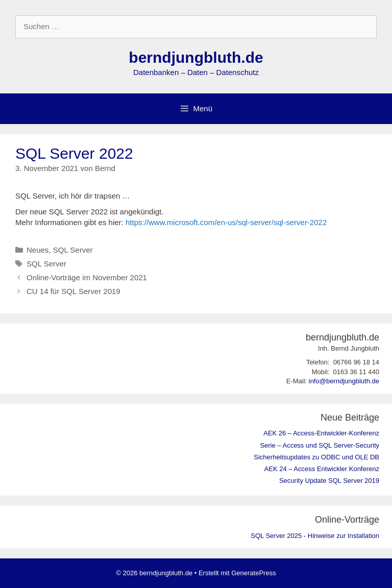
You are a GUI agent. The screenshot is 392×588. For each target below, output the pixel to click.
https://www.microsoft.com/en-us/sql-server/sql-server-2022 (226, 222)
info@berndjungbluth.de (344, 381)
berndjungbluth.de (196, 57)
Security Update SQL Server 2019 (329, 481)
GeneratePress (253, 573)
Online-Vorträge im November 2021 (87, 277)
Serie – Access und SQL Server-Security (320, 445)
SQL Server (73, 250)
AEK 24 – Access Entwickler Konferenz (322, 469)
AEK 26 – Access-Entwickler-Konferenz (321, 433)
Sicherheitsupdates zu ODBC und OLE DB (316, 457)
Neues (38, 250)
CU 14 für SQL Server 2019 (73, 291)
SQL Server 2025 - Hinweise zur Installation (315, 536)
